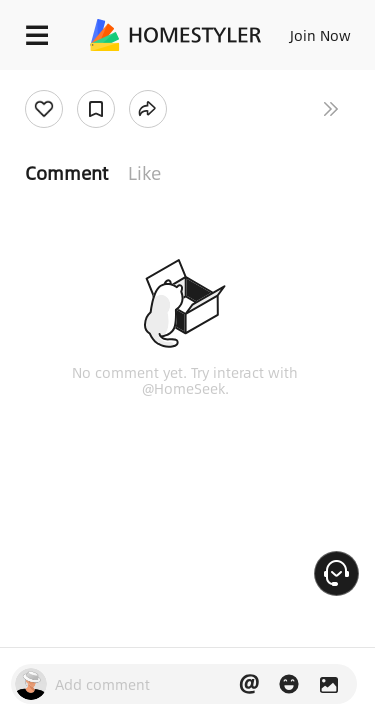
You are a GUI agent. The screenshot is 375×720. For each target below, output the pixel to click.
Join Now (320, 35)
